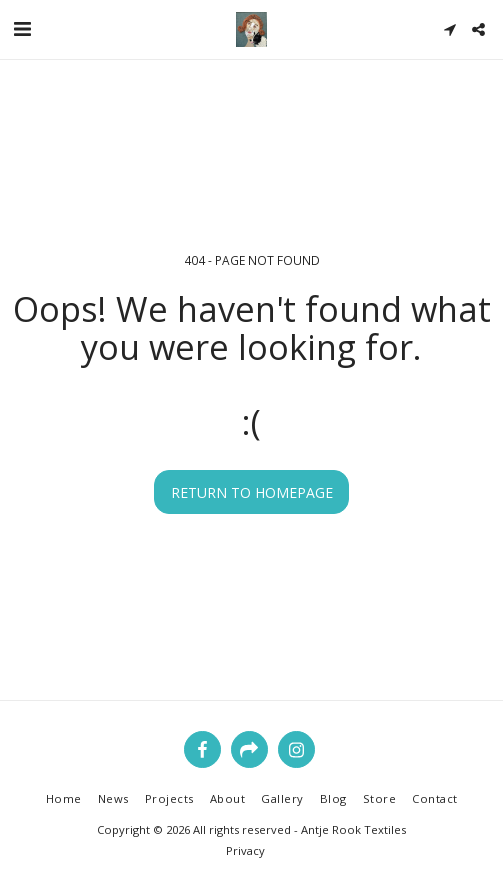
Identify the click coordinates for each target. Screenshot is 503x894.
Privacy (245, 850)
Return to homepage (252, 492)
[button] (22, 28)
